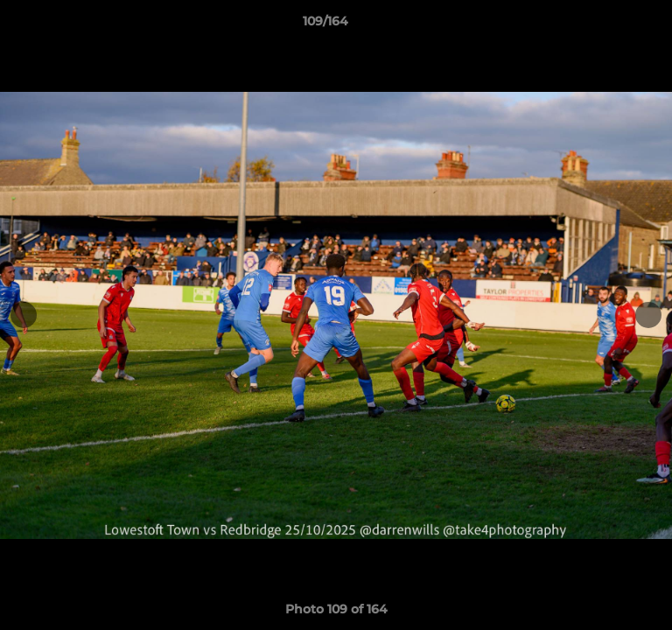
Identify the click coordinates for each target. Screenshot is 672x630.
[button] (609, 25)
